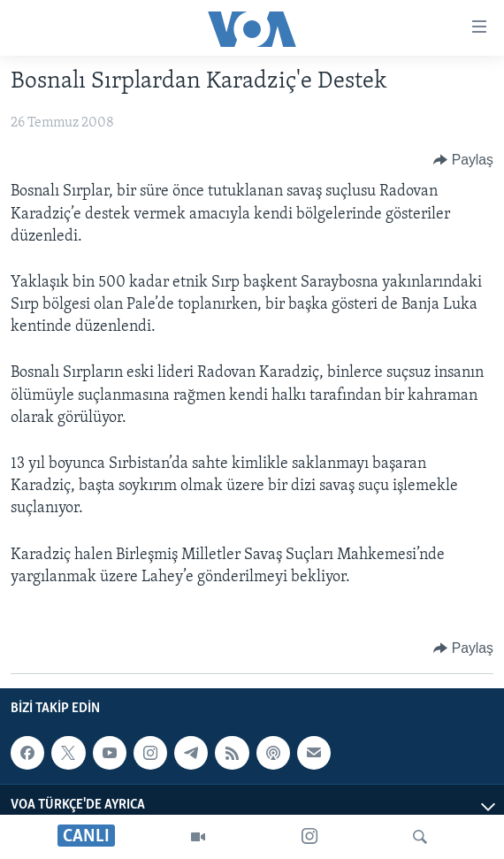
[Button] (463, 160)
